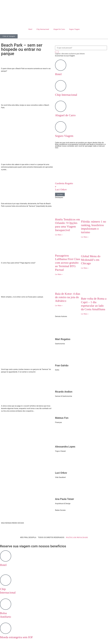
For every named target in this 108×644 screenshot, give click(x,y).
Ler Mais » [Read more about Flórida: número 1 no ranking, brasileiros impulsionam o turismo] (85, 237)
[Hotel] (61, 65)
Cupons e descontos (70, 54)
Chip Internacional (43, 29)
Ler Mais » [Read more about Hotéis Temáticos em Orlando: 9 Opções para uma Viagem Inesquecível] (59, 235)
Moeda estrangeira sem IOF (16, 637)
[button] (54, 39)
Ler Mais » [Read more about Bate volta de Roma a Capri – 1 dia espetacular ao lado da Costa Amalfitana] (85, 314)
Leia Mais (60, 194)
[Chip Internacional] (61, 86)
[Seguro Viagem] (61, 127)
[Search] (57, 52)
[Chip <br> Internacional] (6, 580)
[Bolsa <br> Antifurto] (6, 604)
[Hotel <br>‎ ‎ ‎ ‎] (6, 556)
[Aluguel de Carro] (61, 106)
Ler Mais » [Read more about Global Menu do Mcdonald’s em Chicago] (85, 268)
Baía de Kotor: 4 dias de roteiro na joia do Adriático (68, 297)
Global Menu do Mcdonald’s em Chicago (91, 260)
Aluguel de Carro (59, 29)
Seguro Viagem (74, 29)
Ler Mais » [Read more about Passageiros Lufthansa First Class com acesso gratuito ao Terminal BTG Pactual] (59, 274)
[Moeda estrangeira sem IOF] (6, 628)
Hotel (30, 29)
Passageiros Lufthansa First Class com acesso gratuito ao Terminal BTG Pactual (68, 263)
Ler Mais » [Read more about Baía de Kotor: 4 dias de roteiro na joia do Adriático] (59, 306)
